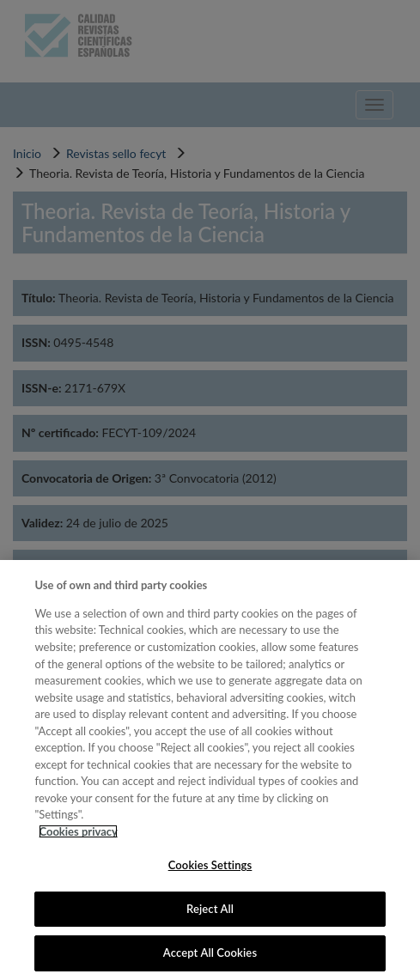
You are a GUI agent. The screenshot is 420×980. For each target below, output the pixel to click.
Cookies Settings (210, 865)
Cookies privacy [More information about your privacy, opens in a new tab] (78, 831)
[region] (210, 770)
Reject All (210, 909)
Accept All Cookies (210, 953)
